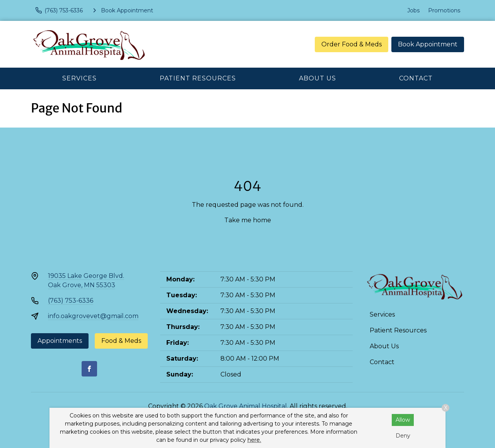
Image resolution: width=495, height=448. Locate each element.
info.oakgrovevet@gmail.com (93, 316)
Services (79, 78)
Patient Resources (198, 78)
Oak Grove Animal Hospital (246, 406)
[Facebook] (89, 369)
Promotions (444, 10)
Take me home (248, 220)
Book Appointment (428, 44)
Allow (403, 420)
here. (254, 440)
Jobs (413, 10)
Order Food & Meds (352, 44)
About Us (317, 78)
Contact (416, 78)
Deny (403, 436)
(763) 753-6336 (71, 301)
